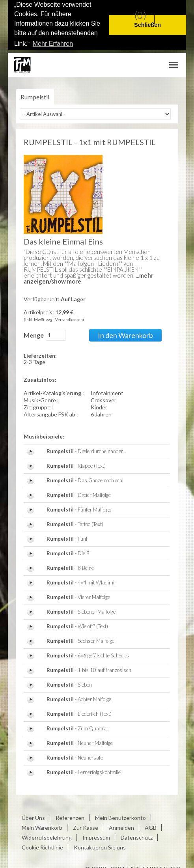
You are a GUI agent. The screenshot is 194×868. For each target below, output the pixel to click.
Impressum (96, 836)
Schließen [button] (147, 25)
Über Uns (33, 816)
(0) (140, 15)
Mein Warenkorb (42, 826)
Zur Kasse (86, 826)
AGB (151, 826)
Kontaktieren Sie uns (100, 846)
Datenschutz (137, 836)
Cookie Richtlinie (42, 846)
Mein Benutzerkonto (120, 816)
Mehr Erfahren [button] (53, 44)
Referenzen (70, 816)
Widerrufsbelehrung (47, 836)
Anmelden (121, 826)
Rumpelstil (35, 96)
